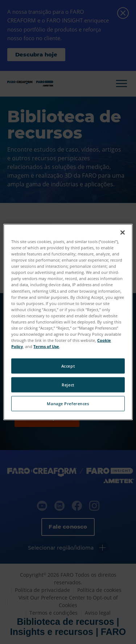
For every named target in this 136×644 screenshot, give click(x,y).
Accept (68, 366)
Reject (68, 385)
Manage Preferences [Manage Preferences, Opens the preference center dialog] (68, 404)
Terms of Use (46, 346)
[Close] (123, 233)
